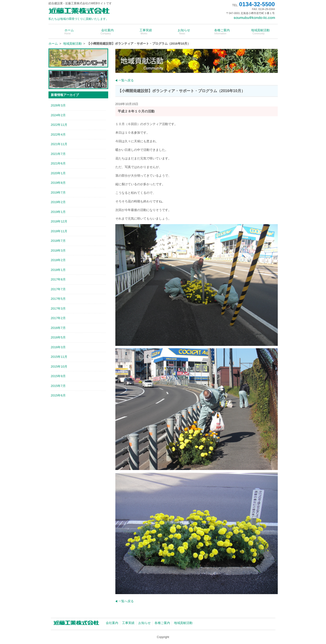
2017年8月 (58, 279)
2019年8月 (58, 183)
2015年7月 (58, 386)
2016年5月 (58, 337)
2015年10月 (59, 367)
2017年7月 (58, 289)
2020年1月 (58, 173)
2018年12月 (59, 221)
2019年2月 (58, 202)
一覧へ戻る (126, 80)
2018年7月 (58, 241)
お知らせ (182, 32)
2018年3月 (58, 251)
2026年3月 (58, 105)
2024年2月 (58, 115)
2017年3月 (58, 309)
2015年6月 (58, 395)
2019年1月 (58, 212)
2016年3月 (58, 347)
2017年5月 (58, 299)
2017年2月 (58, 318)
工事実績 (144, 32)
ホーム (68, 32)
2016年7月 (58, 328)
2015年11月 (59, 357)
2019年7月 (58, 193)
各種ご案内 (220, 32)
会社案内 (106, 32)
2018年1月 (58, 270)
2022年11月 (59, 125)
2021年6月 (58, 163)
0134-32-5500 (257, 4)
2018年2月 (58, 260)
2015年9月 (58, 376)
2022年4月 (58, 135)
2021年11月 (59, 144)
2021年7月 (58, 154)
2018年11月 (59, 231)
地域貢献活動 (259, 32)
